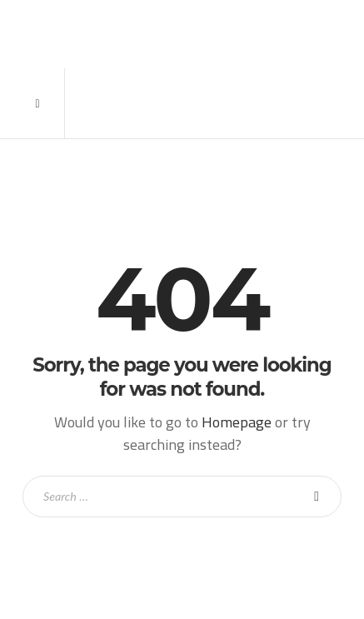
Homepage (237, 422)
